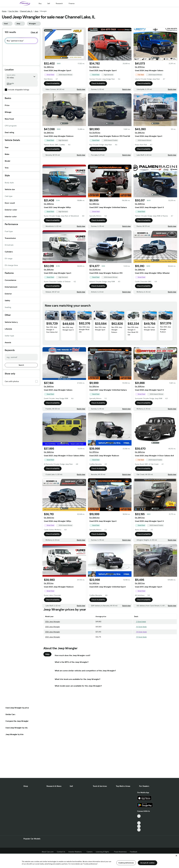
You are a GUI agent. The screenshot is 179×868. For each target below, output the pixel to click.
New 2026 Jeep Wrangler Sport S (68, 362)
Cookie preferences (126, 863)
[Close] (176, 856)
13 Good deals (140, 670)
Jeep (36, 11)
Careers (90, 852)
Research (59, 3)
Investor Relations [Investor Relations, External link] (76, 852)
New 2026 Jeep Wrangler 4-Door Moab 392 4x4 (133, 364)
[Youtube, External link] (139, 823)
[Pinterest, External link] (139, 830)
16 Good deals (140, 660)
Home (4, 11)
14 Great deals (140, 665)
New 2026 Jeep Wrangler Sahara (149, 362)
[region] (89, 861)
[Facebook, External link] (139, 820)
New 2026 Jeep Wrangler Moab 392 (84, 363)
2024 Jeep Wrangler (53, 665)
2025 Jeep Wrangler (53, 660)
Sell (49, 3)
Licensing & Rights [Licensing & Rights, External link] (103, 852)
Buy (40, 3)
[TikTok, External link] (139, 816)
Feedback (134, 852)
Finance (72, 3)
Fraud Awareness (120, 852)
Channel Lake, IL (26, 11)
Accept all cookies (148, 863)
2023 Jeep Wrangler (53, 670)
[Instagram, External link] (139, 826)
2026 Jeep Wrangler (53, 655)
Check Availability (53, 83)
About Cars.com (48, 852)
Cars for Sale (13, 11)
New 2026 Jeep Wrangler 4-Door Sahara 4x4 (52, 363)
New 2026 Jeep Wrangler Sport (100, 362)
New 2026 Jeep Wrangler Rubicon (117, 363)
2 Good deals (140, 655)
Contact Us (61, 852)
